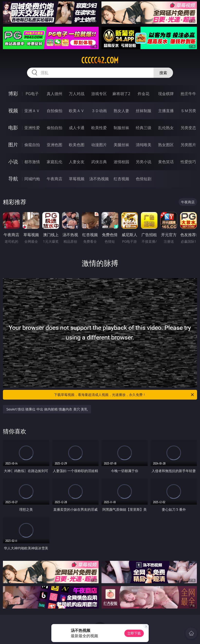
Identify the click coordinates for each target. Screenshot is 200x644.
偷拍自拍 (55, 128)
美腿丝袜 (121, 145)
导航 (13, 179)
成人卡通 (77, 128)
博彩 (13, 94)
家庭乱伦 (55, 162)
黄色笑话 (166, 162)
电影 (13, 128)
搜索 (163, 73)
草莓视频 (77, 179)
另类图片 (188, 145)
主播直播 (166, 111)
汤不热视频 (99, 179)
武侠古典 (99, 162)
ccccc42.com (100, 60)
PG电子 (32, 94)
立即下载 (134, 633)
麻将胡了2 (121, 94)
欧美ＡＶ (77, 111)
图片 (13, 145)
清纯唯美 (144, 145)
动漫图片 (99, 145)
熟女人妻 (121, 111)
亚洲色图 (55, 145)
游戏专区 (99, 94)
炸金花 (144, 94)
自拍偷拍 (55, 111)
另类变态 (188, 128)
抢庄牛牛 (188, 94)
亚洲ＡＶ (32, 111)
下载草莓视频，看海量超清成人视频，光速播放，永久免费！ (124, 395)
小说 (13, 162)
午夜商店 (55, 179)
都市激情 (32, 162)
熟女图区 (166, 145)
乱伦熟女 (166, 128)
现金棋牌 (166, 94)
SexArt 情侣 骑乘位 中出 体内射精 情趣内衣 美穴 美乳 (47, 409)
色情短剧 (144, 179)
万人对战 (77, 94)
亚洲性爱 (32, 128)
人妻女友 (77, 162)
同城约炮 (32, 179)
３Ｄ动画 (99, 111)
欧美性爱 (99, 128)
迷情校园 (121, 162)
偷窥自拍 (32, 145)
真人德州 (55, 94)
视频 (13, 111)
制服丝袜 (121, 128)
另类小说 (144, 162)
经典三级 (144, 128)
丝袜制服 (144, 111)
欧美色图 (77, 145)
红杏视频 (121, 179)
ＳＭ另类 (188, 111)
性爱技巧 (188, 162)
